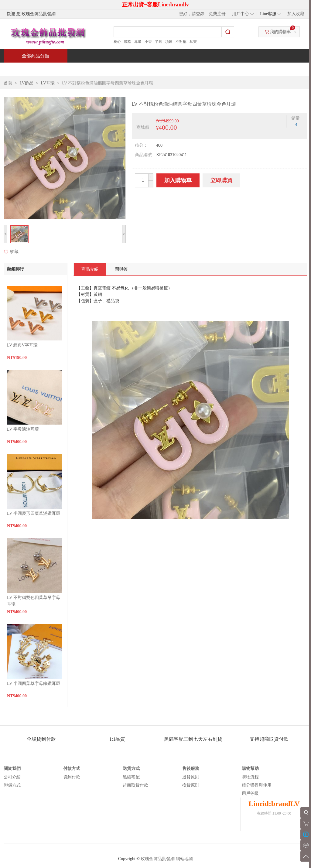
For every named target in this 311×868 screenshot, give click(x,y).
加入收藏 (296, 14)
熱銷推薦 (153, 69)
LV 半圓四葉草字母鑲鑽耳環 (34, 683)
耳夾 (193, 42)
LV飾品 (27, 83)
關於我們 (12, 769)
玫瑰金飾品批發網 (158, 859)
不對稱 (181, 42)
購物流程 (250, 777)
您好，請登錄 (192, 14)
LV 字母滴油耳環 (23, 429)
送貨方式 (131, 769)
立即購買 (221, 180)
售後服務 (191, 769)
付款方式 (72, 769)
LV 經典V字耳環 (22, 345)
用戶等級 (250, 793)
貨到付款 (72, 777)
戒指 (128, 42)
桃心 (117, 42)
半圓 (159, 42)
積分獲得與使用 (257, 785)
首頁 (27, 69)
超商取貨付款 (135, 785)
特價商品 (66, 69)
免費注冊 (217, 14)
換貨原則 (191, 785)
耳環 (138, 42)
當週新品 (109, 69)
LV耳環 (48, 83)
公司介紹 (12, 777)
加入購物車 (178, 180)
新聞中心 (197, 69)
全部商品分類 (36, 56)
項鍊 (169, 42)
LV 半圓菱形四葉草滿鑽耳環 (34, 513)
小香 (148, 42)
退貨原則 (191, 777)
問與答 (238, 69)
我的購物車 (280, 32)
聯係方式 (12, 785)
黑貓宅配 (131, 777)
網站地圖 (184, 859)
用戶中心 (241, 14)
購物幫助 (250, 769)
